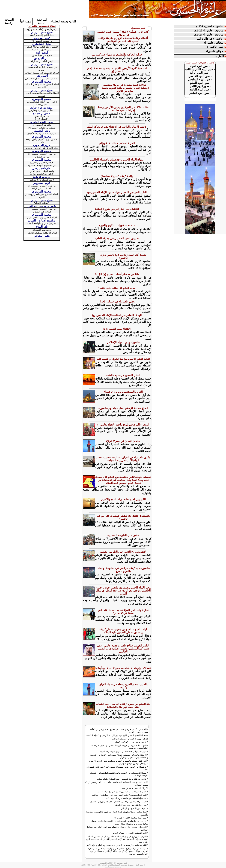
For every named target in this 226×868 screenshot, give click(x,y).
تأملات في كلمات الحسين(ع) (42, 128)
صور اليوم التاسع (200, 90)
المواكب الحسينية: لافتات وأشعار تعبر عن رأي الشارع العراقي (119, 795)
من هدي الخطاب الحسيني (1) (42, 209)
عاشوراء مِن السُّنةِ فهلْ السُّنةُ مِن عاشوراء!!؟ (42, 103)
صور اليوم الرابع (199, 73)
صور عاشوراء (215, 47)
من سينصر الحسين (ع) (42, 41)
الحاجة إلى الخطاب (42, 212)
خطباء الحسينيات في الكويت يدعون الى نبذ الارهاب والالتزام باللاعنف (116, 735)
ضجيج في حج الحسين (42, 55)
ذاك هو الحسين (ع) (42, 125)
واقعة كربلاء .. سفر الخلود (42, 171)
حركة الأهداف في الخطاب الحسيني (42, 148)
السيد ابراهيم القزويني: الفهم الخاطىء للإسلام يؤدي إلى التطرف (118, 802)
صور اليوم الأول (199, 66)
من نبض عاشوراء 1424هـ (209, 35)
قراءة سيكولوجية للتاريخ (42, 174)
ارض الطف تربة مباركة (42, 61)
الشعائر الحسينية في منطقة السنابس (42, 73)
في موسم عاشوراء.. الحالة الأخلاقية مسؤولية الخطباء (42, 231)
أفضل (125, 863)
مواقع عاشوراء (214, 51)
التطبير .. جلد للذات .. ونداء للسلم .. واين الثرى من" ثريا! (42, 48)
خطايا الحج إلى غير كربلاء (42, 35)
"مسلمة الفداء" (42, 203)
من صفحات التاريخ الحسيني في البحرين (42, 69)
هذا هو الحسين (42, 116)
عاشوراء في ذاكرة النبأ (210, 39)
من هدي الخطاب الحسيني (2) (42, 186)
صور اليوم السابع (199, 83)
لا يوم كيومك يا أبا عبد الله (42, 180)
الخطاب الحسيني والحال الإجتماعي (42, 79)
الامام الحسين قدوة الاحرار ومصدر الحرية (42, 196)
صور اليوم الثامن (199, 86)
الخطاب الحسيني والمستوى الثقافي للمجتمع (42, 94)
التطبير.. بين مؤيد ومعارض (42, 110)
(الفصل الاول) (42, 119)
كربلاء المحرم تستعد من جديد (134, 788)
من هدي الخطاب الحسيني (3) (42, 154)
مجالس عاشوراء (213, 43)
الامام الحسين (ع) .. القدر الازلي (42, 218)
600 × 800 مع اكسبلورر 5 (108, 863)
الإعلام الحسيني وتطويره (42, 163)
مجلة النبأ (26, 21)
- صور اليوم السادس (200, 79)
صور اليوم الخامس (199, 76)
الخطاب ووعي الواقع (42, 189)
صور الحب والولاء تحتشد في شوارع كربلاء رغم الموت (123, 752)
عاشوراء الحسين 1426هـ (209, 26)
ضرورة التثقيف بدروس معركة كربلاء (131, 805)
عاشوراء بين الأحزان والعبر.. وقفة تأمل (42, 141)
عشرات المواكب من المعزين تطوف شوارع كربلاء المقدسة (121, 792)
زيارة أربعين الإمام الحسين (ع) (42, 29)
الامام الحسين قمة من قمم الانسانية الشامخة (42, 86)
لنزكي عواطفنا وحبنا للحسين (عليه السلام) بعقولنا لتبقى (122, 779)
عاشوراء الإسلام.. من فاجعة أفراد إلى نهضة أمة (126, 798)
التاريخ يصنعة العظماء (63, 21)
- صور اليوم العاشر (200, 93)
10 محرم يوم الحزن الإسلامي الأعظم (131, 742)
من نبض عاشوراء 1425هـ (209, 30)
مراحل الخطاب (42, 157)
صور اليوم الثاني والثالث (199, 69)
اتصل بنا (219, 56)
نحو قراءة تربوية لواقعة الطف (42, 223)
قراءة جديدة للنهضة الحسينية (42, 165)
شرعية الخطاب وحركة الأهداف (42, 134)
